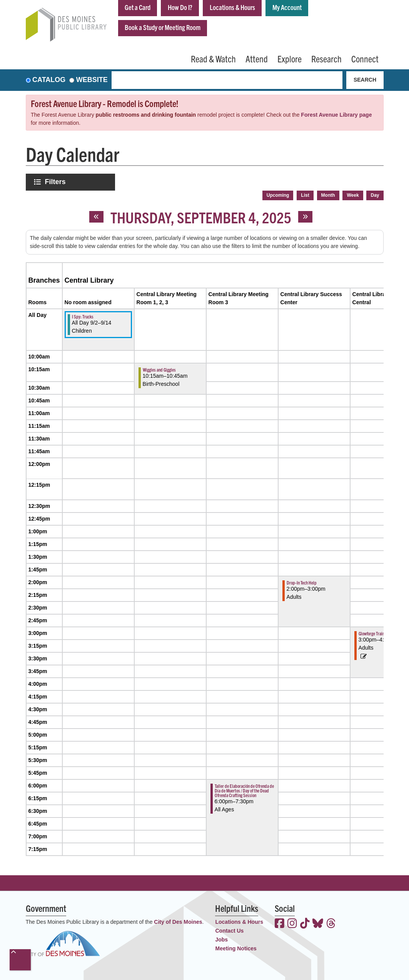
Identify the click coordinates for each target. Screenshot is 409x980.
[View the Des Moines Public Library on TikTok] (305, 924)
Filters (56, 182)
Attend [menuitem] (257, 59)
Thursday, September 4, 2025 (201, 217)
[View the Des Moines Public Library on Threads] (331, 924)
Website (92, 80)
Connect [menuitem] (365, 59)
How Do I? (180, 7)
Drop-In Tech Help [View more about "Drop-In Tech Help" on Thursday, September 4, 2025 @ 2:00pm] (302, 582)
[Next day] (305, 217)
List (305, 195)
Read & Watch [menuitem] (213, 59)
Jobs (221, 940)
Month (328, 195)
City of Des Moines (178, 922)
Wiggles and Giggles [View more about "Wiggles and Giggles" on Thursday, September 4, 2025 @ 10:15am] (159, 369)
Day (375, 195)
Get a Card (138, 7)
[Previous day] (96, 217)
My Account (287, 7)
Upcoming (278, 195)
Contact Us (229, 931)
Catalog (49, 80)
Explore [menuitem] (290, 59)
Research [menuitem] (326, 59)
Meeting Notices (236, 948)
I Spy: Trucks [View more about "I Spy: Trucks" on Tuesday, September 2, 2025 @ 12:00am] (83, 316)
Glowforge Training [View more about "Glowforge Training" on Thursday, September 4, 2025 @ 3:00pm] (374, 633)
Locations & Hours (232, 7)
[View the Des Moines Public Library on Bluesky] (318, 924)
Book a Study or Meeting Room (163, 27)
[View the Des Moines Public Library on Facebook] (280, 924)
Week (353, 195)
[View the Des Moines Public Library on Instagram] (292, 924)
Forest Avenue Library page (336, 115)
